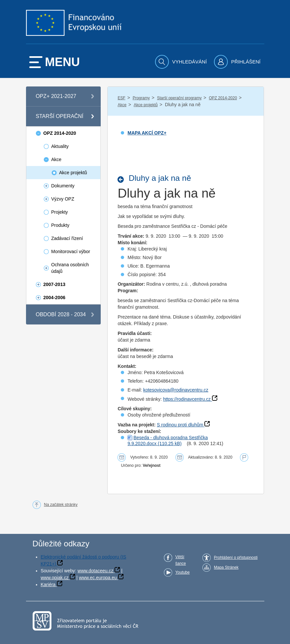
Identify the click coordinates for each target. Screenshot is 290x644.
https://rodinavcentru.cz (187, 399)
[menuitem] (182, 62)
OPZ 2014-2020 (223, 98)
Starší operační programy (179, 98)
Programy (141, 98)
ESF (121, 98)
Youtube (183, 572)
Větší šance (181, 560)
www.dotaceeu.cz (96, 571)
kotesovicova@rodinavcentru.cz (176, 390)
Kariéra (48, 584)
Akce (122, 105)
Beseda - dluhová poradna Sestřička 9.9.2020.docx (168, 441)
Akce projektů (146, 105)
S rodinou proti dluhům (180, 425)
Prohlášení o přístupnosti (236, 558)
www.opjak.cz (55, 578)
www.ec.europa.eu (98, 578)
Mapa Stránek (226, 567)
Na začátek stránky (61, 505)
